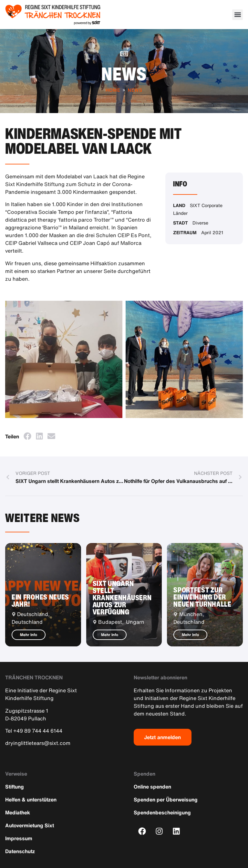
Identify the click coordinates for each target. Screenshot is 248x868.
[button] (238, 15)
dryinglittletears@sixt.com (38, 743)
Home (113, 90)
